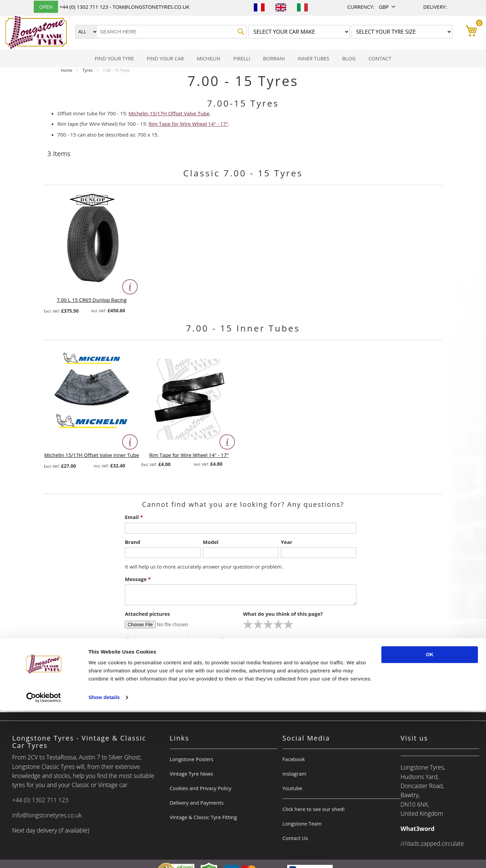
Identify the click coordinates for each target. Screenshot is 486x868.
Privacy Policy (212, 640)
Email (134, 517)
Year (287, 542)
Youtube (292, 788)
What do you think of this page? (283, 614)
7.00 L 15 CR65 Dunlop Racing (92, 300)
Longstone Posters (192, 759)
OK (430, 812)
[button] (388, 7)
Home (67, 70)
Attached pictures (147, 614)
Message (138, 579)
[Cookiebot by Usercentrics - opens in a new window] (44, 855)
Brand (132, 542)
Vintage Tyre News (192, 774)
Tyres (88, 70)
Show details (104, 855)
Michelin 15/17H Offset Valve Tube (169, 113)
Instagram (294, 774)
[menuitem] (114, 59)
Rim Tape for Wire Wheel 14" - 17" (188, 124)
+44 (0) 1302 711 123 (84, 7)
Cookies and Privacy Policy (201, 788)
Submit (246, 661)
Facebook (294, 759)
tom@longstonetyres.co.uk (151, 7)
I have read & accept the (178, 640)
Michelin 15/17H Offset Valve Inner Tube (92, 455)
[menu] (243, 59)
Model (211, 542)
